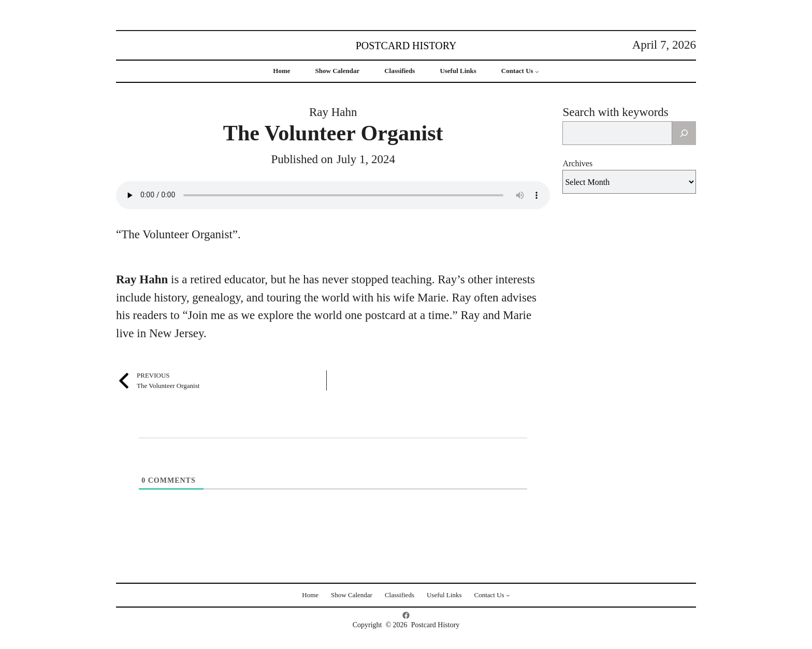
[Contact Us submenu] (537, 71)
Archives (577, 163)
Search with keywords (615, 112)
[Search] (684, 133)
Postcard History (406, 46)
